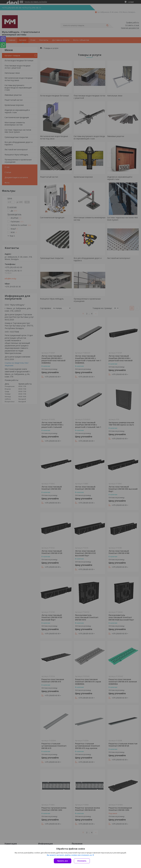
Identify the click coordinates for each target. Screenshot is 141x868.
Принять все (63, 861)
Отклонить (82, 861)
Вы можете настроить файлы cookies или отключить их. (70, 855)
